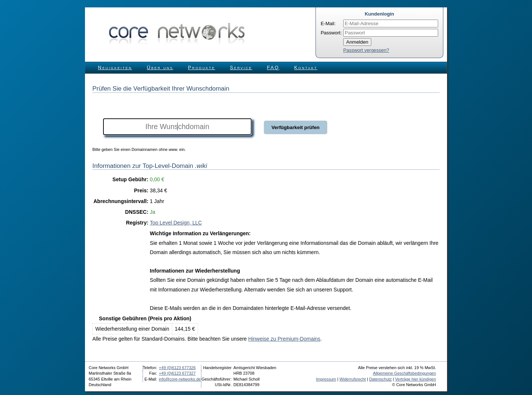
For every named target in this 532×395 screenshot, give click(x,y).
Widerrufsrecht (353, 379)
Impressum (326, 379)
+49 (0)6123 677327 (177, 373)
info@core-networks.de (180, 379)
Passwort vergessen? (366, 50)
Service (241, 67)
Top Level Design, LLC (176, 223)
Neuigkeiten (115, 67)
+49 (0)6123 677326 (177, 368)
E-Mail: (328, 23)
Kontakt (306, 67)
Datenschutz (380, 379)
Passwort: (331, 33)
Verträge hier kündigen (415, 379)
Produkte (202, 67)
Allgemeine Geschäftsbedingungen (404, 373)
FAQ (273, 67)
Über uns (160, 67)
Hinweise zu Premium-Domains (284, 339)
